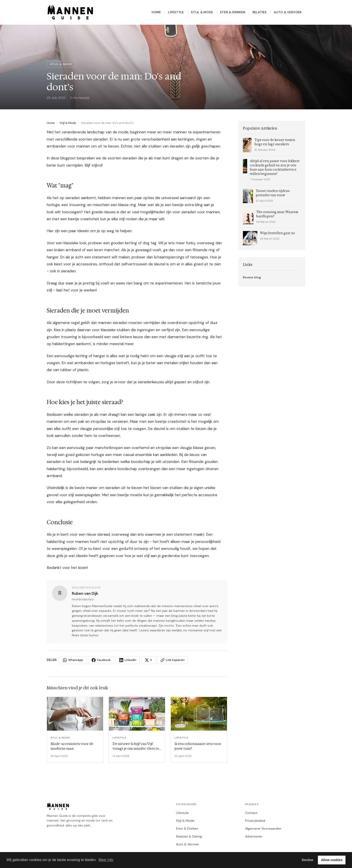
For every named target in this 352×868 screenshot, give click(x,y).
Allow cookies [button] (332, 860)
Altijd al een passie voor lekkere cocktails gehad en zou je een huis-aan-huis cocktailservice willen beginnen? (275, 167)
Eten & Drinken (233, 12)
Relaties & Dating (189, 836)
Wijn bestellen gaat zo (277, 233)
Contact (251, 813)
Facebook (101, 660)
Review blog (252, 277)
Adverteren (254, 836)
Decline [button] (307, 860)
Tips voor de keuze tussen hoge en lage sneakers (275, 142)
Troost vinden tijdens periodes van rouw (273, 193)
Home (156, 12)
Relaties (260, 12)
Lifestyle (176, 12)
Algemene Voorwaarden (263, 828)
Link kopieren (173, 660)
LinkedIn (128, 660)
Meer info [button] (106, 860)
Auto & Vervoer (288, 12)
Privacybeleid (255, 821)
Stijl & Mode (202, 12)
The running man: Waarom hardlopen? (277, 214)
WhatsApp (73, 660)
